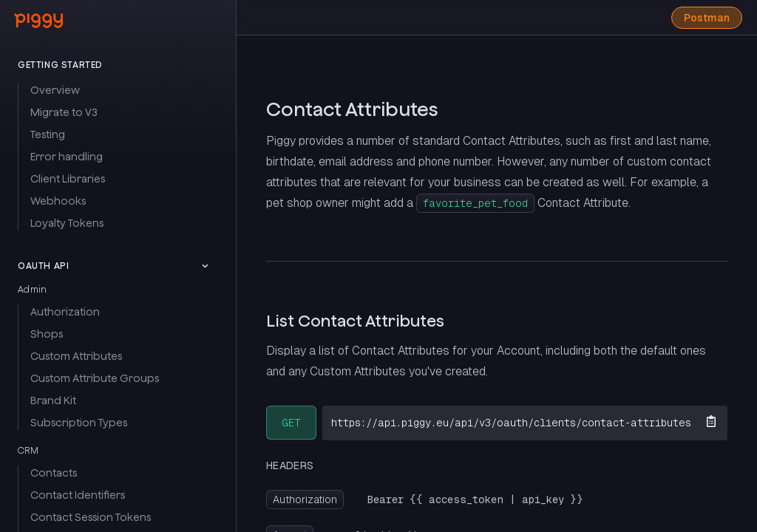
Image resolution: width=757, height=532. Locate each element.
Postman (707, 18)
